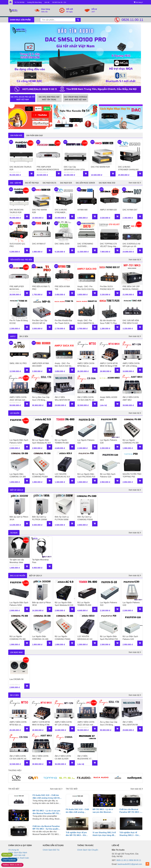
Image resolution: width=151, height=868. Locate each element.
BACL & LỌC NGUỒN (18, 575)
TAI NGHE (14, 533)
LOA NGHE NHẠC (16, 652)
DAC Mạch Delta (49, 183)
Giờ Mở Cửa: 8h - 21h (59, 2)
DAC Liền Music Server (85, 183)
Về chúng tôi (14, 850)
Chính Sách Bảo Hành (18, 853)
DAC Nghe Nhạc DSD (107, 183)
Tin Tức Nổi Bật (19, 2)
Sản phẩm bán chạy (35, 135)
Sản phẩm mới (16, 135)
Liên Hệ (47, 2)
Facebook (9, 860)
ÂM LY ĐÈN (24, 336)
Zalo (7, 855)
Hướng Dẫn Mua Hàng (34, 2)
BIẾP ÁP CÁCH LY (17, 490)
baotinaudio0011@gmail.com (130, 864)
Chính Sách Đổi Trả (51, 850)
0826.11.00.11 (132, 20)
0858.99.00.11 (135, 860)
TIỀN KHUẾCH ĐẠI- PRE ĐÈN (21, 260)
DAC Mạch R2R (66, 183)
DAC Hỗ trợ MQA (32, 183)
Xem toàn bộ (135, 183)
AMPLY (13, 336)
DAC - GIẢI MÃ (16, 183)
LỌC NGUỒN (15, 413)
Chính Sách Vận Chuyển (88, 850)
